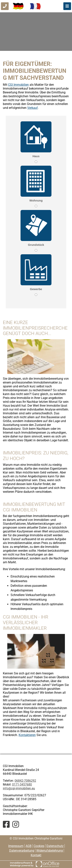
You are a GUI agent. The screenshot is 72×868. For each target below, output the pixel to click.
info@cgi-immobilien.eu (19, 788)
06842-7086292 (25, 781)
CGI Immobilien (18, 85)
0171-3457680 (22, 784)
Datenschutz (55, 846)
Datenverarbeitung (22, 851)
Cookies (39, 846)
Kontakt (36, 855)
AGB (29, 846)
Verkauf (33, 108)
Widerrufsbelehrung (50, 851)
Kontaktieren (27, 735)
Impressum (16, 846)
